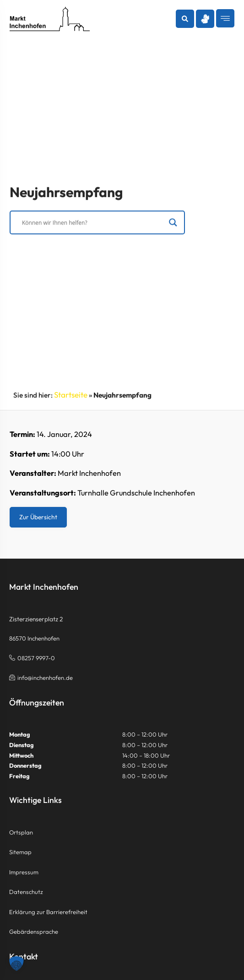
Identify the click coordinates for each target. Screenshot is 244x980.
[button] (185, 19)
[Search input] (93, 223)
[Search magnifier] (173, 223)
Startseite (71, 395)
